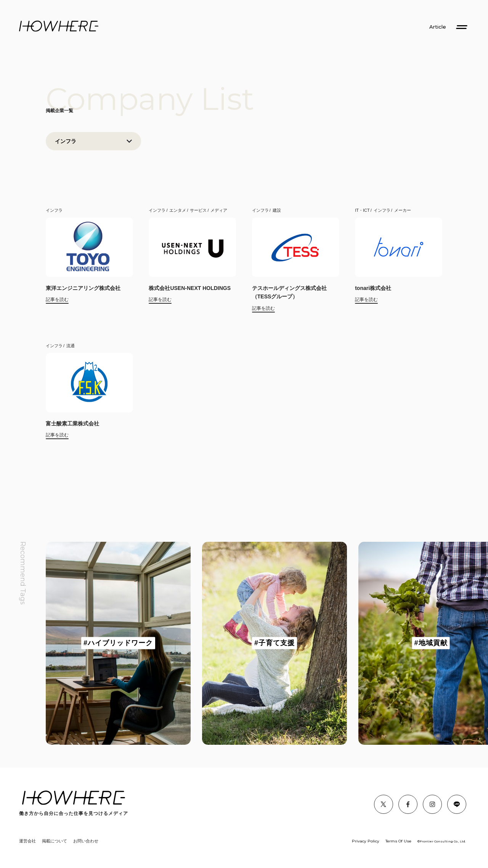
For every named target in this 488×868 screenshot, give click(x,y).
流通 (71, 346)
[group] (118, 643)
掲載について (55, 841)
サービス (198, 210)
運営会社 (27, 841)
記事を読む (57, 300)
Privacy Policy (366, 841)
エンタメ (178, 210)
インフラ (54, 210)
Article (438, 27)
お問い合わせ (86, 841)
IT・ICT (362, 210)
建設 (277, 210)
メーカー (403, 210)
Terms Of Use (398, 841)
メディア (219, 210)
